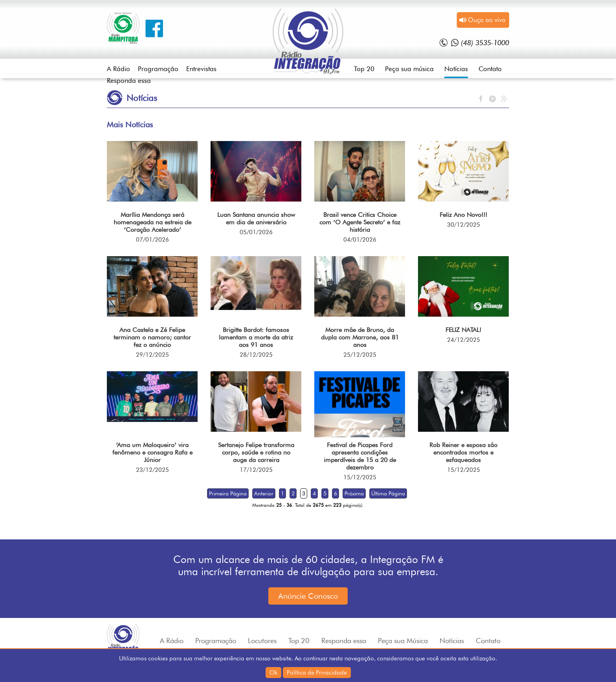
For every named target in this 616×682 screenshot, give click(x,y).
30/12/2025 (464, 225)
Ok (273, 673)
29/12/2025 (152, 355)
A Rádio (118, 69)
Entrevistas (201, 69)
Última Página (388, 493)
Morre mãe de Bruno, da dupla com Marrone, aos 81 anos (360, 337)
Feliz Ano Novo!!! (463, 215)
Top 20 (364, 69)
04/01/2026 (360, 240)
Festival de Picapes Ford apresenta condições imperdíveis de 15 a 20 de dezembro (360, 456)
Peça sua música (409, 69)
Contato (490, 69)
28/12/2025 (256, 355)
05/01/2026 (256, 232)
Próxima (354, 493)
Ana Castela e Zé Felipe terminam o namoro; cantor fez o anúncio (152, 337)
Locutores (262, 641)
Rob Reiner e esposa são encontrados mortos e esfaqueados (463, 452)
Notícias (456, 69)
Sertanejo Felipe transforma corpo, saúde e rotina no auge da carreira (256, 452)
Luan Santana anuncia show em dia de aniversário (256, 218)
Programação (158, 69)
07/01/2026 (152, 240)
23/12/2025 (152, 470)
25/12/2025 (360, 355)
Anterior (264, 493)
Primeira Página (228, 493)
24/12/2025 (464, 340)
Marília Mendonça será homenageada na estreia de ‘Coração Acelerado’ (152, 222)
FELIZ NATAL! (463, 330)
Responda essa (129, 81)
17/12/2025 (256, 470)
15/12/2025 (360, 477)
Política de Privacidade (317, 673)
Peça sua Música (403, 641)
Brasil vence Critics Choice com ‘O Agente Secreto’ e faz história (360, 222)
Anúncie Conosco (308, 596)
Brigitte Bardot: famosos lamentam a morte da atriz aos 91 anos (256, 337)
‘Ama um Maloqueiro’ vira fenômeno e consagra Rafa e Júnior (152, 452)
